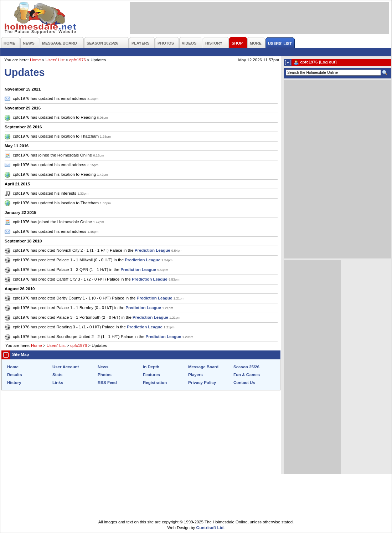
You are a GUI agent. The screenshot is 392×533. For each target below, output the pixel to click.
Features (151, 375)
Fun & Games (247, 375)
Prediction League (153, 250)
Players (195, 375)
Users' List (55, 60)
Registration (155, 383)
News (103, 367)
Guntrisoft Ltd (210, 528)
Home (35, 60)
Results (15, 375)
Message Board (203, 367)
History (14, 383)
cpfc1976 (78, 60)
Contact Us (244, 383)
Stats (57, 375)
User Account (66, 367)
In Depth (151, 367)
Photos (105, 375)
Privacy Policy (202, 383)
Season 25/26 (246, 367)
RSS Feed (107, 383)
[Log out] (328, 62)
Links (58, 383)
